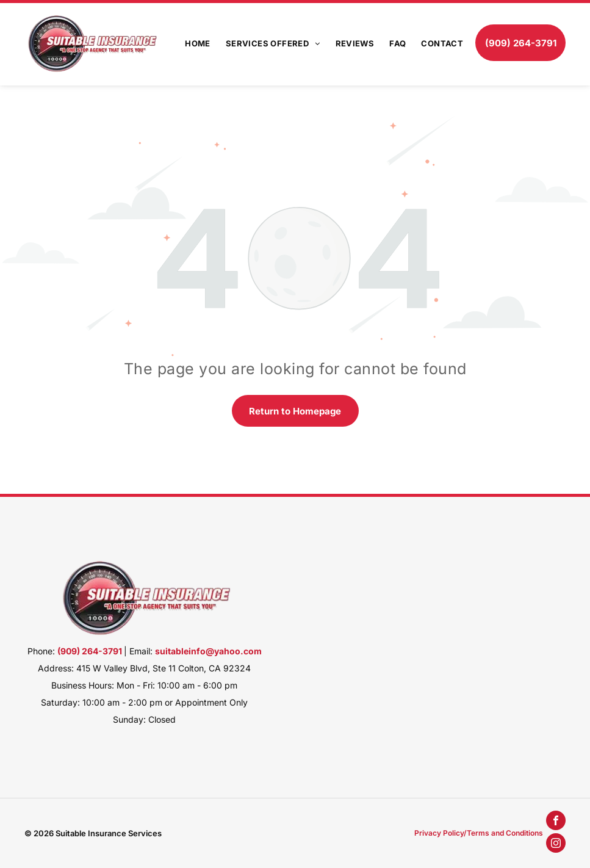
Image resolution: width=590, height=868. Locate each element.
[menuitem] (190, 43)
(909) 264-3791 (90, 651)
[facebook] (556, 822)
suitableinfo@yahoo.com (208, 651)
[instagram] (556, 844)
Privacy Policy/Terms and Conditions (479, 833)
